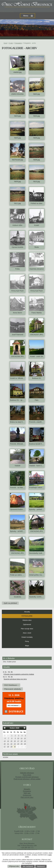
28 (8, 747)
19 (25, 741)
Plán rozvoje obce (27, 629)
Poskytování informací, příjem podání (27, 779)
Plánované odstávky (13, 689)
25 (22, 744)
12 (25, 738)
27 (5, 747)
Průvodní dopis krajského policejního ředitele (19, 674)
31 (8, 735)
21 (8, 744)
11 (22, 738)
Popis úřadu (27, 775)
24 (18, 744)
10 (18, 738)
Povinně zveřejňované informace (27, 777)
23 (15, 744)
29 (11, 747)
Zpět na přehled (10, 603)
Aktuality (27, 612)
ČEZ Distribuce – (11, 685)
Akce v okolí (27, 633)
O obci (11, 43)
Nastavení (41, 866)
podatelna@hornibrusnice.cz (27, 850)
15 (11, 741)
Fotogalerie (18, 43)
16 (15, 741)
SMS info (27, 793)
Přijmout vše (14, 866)
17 (18, 741)
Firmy (27, 641)
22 (11, 744)
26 (25, 744)
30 (5, 735)
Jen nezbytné (28, 866)
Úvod (5, 43)
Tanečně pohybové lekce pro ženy (15, 679)
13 (5, 741)
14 (8, 741)
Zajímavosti (27, 624)
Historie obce (27, 620)
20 (5, 744)
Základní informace (27, 773)
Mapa (27, 646)
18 (22, 741)
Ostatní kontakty (27, 637)
